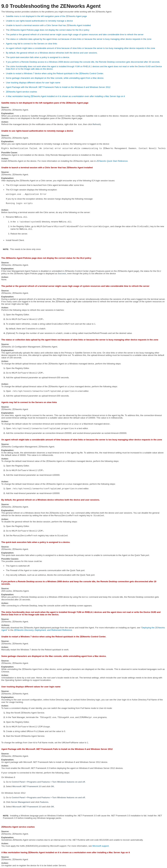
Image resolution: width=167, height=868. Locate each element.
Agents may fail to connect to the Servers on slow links (31, 44)
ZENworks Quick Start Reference (112, 161)
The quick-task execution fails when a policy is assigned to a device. (38, 57)
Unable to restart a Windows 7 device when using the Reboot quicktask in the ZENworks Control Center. (55, 73)
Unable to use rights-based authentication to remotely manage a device (39, 21)
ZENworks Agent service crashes (21, 92)
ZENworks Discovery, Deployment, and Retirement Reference (43, 630)
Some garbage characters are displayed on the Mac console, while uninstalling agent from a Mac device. (55, 78)
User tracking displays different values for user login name (33, 83)
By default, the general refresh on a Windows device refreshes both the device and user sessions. (52, 53)
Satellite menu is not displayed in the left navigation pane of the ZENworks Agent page (46, 16)
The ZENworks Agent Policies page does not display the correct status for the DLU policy (48, 30)
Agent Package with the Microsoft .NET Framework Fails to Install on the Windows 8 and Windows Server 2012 (58, 87)
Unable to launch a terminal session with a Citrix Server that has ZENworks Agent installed (48, 25)
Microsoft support (101, 846)
